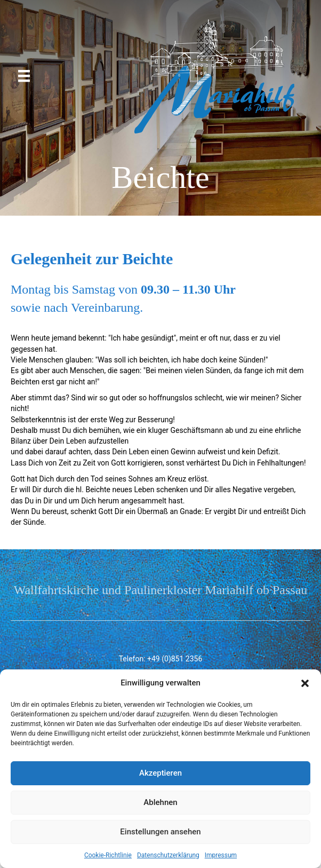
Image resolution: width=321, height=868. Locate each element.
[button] (305, 683)
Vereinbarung (105, 307)
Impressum (221, 855)
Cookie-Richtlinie (108, 855)
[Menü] (24, 76)
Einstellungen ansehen (160, 832)
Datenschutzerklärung (168, 855)
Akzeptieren (160, 773)
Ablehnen (160, 802)
